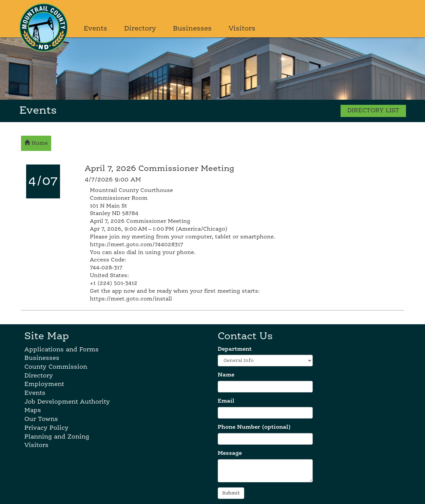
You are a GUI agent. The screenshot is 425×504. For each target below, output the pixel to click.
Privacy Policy (46, 428)
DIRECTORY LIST (373, 111)
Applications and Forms (62, 350)
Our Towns (41, 419)
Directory (140, 29)
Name (226, 375)
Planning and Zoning (57, 437)
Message (230, 453)
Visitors (242, 29)
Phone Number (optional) (254, 427)
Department (235, 349)
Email (226, 401)
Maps (33, 410)
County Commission (56, 367)
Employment (44, 384)
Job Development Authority (67, 402)
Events (95, 29)
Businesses (192, 29)
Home (36, 143)
